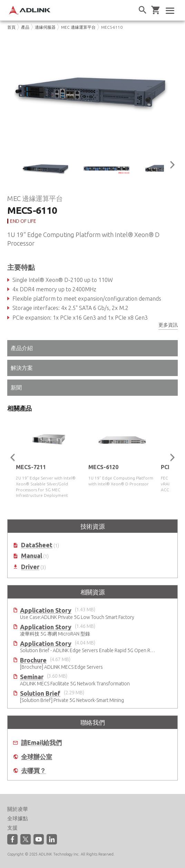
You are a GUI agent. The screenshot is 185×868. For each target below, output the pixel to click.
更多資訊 (168, 325)
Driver (30, 567)
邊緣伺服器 (45, 27)
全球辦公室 (37, 757)
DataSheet (37, 545)
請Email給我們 (41, 743)
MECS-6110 (112, 27)
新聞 (16, 387)
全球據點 (18, 818)
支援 (12, 828)
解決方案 (22, 368)
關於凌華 (18, 809)
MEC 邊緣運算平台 (78, 27)
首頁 (11, 27)
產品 (25, 27)
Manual (32, 556)
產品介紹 (22, 348)
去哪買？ (33, 771)
